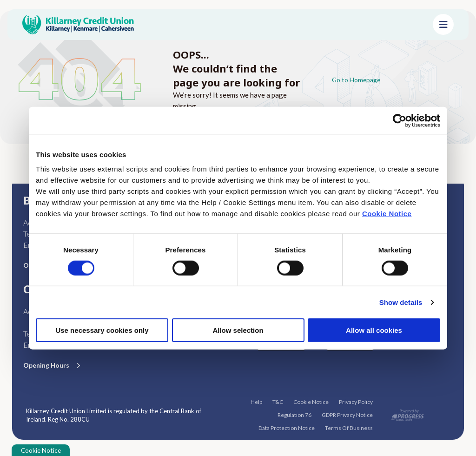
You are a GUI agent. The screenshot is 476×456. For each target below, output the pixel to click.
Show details (401, 302)
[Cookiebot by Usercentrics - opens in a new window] (400, 120)
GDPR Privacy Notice (347, 414)
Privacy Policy (356, 401)
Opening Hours (48, 365)
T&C (278, 401)
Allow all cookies (374, 330)
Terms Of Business (349, 427)
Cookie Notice (387, 214)
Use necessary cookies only (102, 330)
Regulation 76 (294, 414)
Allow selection (238, 330)
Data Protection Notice (287, 427)
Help (256, 401)
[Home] (220, 25)
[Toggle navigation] (443, 24)
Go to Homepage (358, 79)
